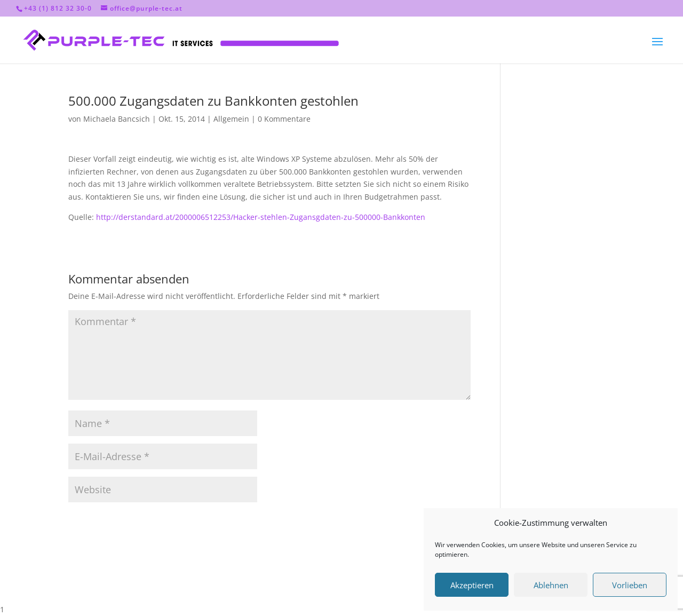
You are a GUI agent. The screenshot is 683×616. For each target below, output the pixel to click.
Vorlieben (630, 585)
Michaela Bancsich (117, 119)
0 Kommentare (284, 119)
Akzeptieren (472, 585)
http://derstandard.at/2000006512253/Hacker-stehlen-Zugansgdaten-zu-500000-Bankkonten (261, 217)
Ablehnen (551, 585)
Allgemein (231, 119)
